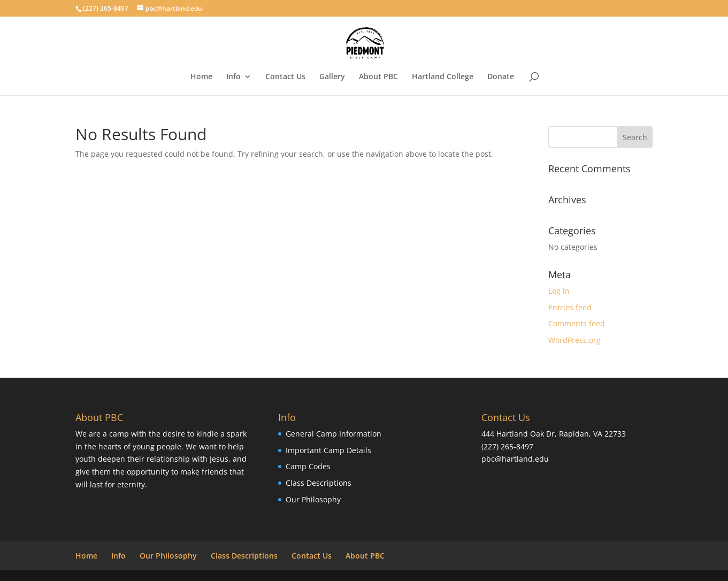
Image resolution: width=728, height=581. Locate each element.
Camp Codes (308, 466)
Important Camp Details (328, 450)
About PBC (378, 77)
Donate (501, 77)
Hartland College (443, 77)
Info (233, 77)
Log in (559, 291)
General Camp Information (334, 434)
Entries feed (570, 307)
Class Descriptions (319, 483)
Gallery (332, 77)
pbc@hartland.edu (515, 459)
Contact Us (285, 77)
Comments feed (577, 323)
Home (201, 77)
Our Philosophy (313, 499)
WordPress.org (574, 340)
